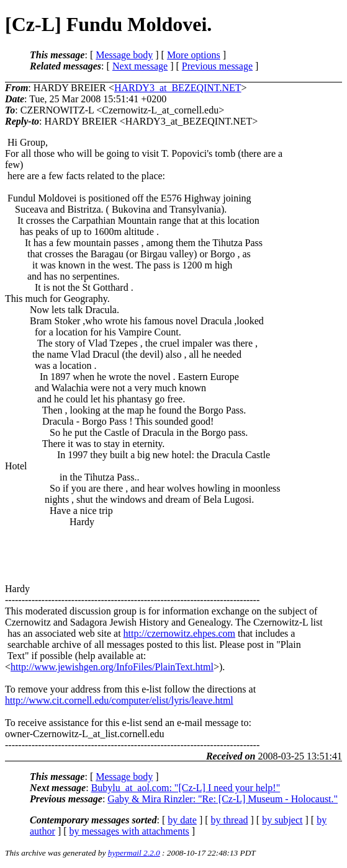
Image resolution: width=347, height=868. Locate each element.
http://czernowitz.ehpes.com (179, 633)
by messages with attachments (129, 831)
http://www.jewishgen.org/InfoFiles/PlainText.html (112, 667)
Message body (124, 55)
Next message (140, 66)
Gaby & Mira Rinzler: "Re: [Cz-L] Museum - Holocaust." (223, 799)
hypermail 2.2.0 (134, 853)
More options (194, 55)
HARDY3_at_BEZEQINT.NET (178, 88)
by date (182, 820)
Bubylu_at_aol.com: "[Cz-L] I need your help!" (186, 788)
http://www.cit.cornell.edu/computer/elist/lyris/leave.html (119, 700)
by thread (230, 820)
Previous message (217, 66)
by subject (282, 820)
